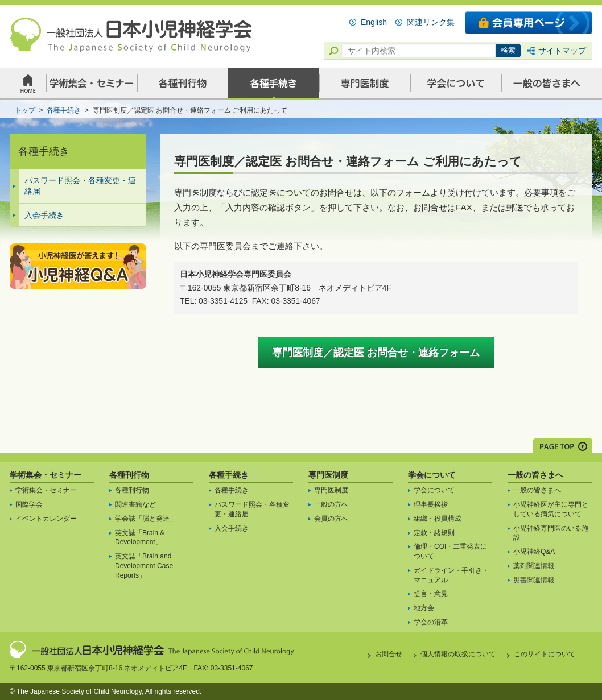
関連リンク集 (431, 22)
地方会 (424, 608)
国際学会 (29, 504)
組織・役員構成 (438, 519)
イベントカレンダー (46, 519)
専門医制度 (328, 475)
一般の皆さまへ (535, 475)
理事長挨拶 (431, 504)
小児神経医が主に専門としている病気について (551, 509)
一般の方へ (331, 504)
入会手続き (44, 215)
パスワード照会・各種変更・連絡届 (80, 186)
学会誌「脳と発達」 (146, 519)
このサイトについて (545, 654)
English (374, 22)
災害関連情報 (534, 580)
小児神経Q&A (534, 552)
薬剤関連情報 (534, 566)
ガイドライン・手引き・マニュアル (451, 575)
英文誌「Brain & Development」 (140, 538)
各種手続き (229, 475)
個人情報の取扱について (458, 654)
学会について (432, 475)
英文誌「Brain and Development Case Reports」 (144, 566)
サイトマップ (562, 51)
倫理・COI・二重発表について (450, 551)
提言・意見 (431, 594)
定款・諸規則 (434, 533)
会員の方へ (331, 519)
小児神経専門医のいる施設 (551, 533)
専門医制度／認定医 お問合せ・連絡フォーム (376, 353)
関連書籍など (135, 504)
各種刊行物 (129, 475)
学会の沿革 (431, 622)
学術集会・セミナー (46, 475)
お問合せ (389, 654)
